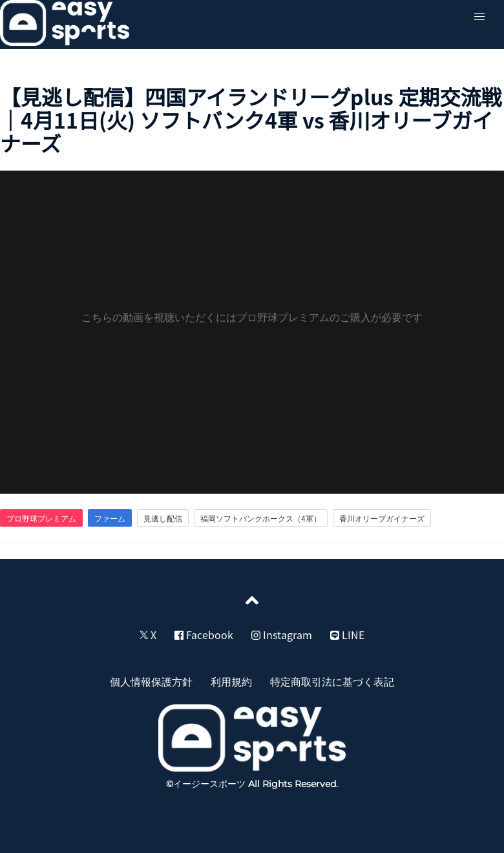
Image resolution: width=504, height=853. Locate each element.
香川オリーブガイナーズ (382, 518)
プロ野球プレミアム (41, 518)
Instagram (282, 635)
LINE (347, 635)
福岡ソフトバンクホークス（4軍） (261, 518)
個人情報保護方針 (151, 681)
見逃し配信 (163, 518)
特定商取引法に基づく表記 (332, 681)
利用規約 (231, 681)
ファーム (110, 518)
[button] (479, 17)
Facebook (204, 635)
